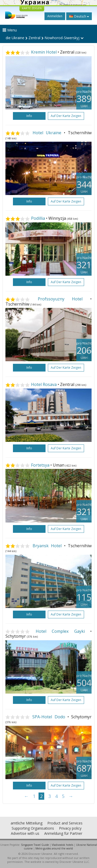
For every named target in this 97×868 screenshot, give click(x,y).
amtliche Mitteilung (27, 823)
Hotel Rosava (44, 384)
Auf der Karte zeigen (66, 116)
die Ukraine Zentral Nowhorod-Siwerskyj (45, 38)
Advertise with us (25, 833)
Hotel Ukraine (47, 133)
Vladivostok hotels (62, 845)
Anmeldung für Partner (63, 833)
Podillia (38, 218)
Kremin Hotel (44, 52)
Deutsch (79, 16)
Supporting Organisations (33, 828)
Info (29, 116)
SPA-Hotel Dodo (49, 717)
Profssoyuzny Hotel (60, 299)
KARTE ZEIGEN (32, 8)
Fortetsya (40, 465)
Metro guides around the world (54, 848)
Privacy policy (70, 828)
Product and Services (65, 823)
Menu (10, 30)
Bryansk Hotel (47, 546)
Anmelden (55, 16)
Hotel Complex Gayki (60, 631)
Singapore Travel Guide (35, 845)
